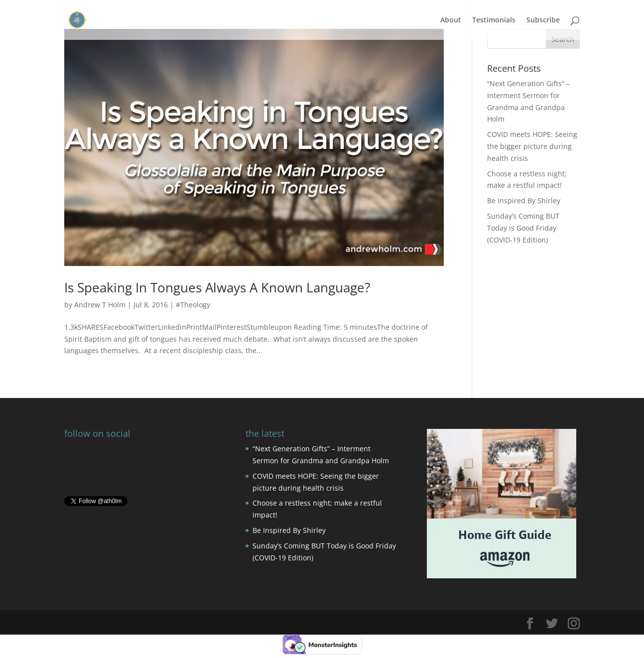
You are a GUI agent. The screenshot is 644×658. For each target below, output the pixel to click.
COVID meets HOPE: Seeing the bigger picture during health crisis (532, 146)
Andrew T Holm (100, 305)
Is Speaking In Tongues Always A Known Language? (217, 287)
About (451, 20)
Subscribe (543, 20)
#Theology (193, 305)
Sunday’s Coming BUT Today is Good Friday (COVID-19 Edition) (523, 228)
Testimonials (494, 20)
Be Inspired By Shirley (524, 200)
